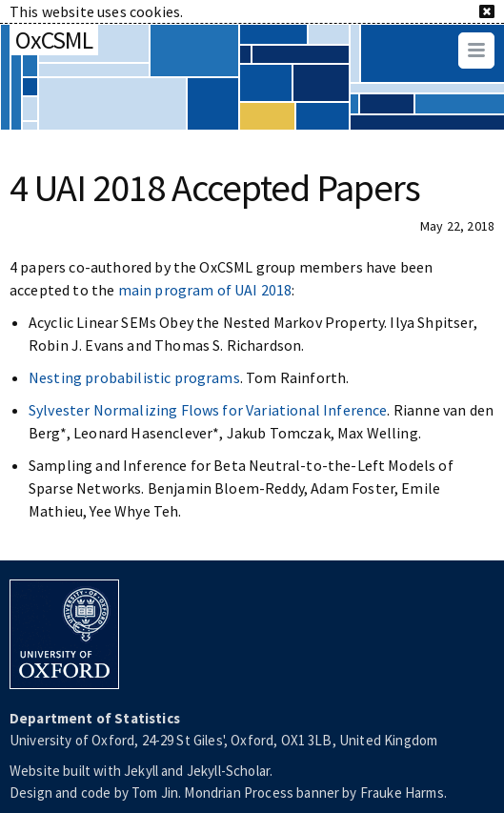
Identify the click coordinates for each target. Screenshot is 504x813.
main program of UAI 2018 (205, 290)
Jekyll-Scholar (228, 771)
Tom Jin (155, 793)
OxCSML (54, 40)
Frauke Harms (402, 793)
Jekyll (141, 771)
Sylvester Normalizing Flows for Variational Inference (208, 410)
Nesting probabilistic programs (134, 377)
